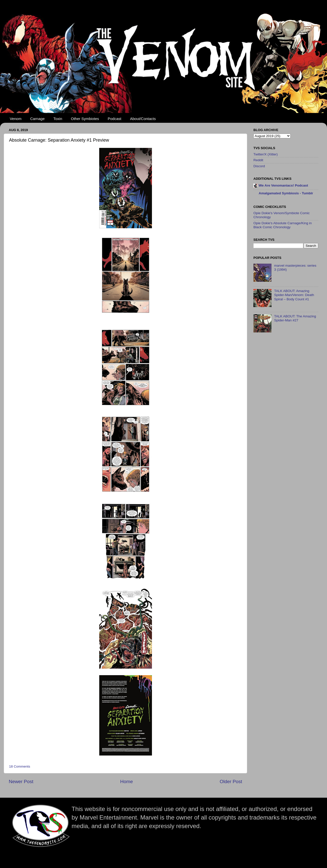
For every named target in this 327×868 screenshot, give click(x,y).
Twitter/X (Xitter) (266, 154)
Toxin (58, 119)
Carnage (37, 119)
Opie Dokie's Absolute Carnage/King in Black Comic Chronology (283, 225)
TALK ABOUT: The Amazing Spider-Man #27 (295, 318)
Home (127, 782)
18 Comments (20, 766)
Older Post (231, 782)
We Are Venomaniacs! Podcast (283, 185)
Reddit (258, 160)
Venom (16, 119)
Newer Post (21, 782)
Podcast (115, 119)
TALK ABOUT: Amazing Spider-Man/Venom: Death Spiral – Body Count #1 (294, 295)
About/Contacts (143, 119)
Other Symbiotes (85, 119)
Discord (259, 166)
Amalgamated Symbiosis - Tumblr (286, 193)
